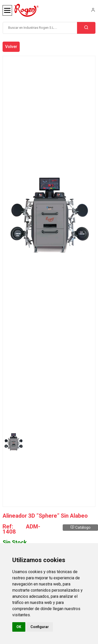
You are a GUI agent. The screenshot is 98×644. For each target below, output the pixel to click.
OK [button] (19, 627)
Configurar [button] (40, 627)
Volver (11, 47)
